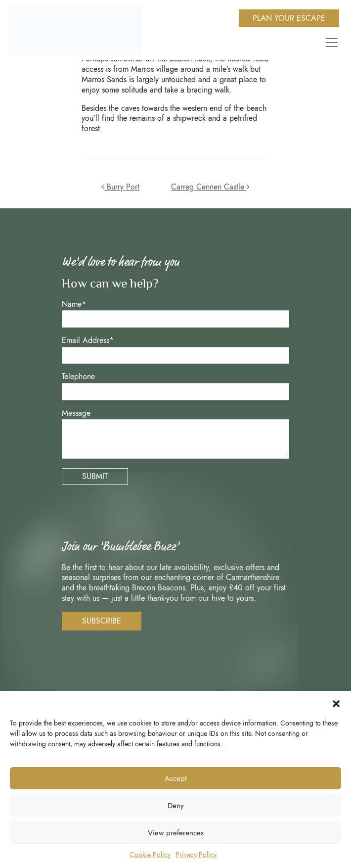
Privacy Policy (196, 855)
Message (76, 413)
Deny (176, 806)
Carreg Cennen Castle (210, 187)
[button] (336, 703)
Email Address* (88, 341)
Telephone (78, 377)
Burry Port (120, 187)
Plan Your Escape (289, 18)
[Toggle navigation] (330, 43)
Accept (176, 778)
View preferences (176, 833)
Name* (74, 305)
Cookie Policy (150, 855)
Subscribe (102, 621)
